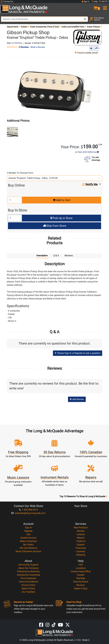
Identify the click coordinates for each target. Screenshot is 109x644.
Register (28, 531)
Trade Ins (81, 541)
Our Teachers (28, 592)
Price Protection (28, 578)
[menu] (104, 7)
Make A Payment (28, 541)
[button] (95, 7)
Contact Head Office (81, 571)
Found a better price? (86, 53)
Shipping (81, 555)
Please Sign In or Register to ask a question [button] (78, 353)
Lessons (81, 534)
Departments (13, 27)
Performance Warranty (28, 571)
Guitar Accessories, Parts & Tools (44, 27)
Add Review (77, 399)
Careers (81, 575)
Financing (81, 548)
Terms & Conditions (28, 582)
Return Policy (28, 588)
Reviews (81, 585)
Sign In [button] (86, 1)
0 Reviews (24, 47)
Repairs (81, 538)
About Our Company (28, 568)
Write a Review (38, 47)
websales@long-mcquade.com (28, 513)
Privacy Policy (28, 585)
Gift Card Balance (28, 548)
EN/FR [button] (103, 1)
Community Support (28, 565)
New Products (81, 528)
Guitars (24, 27)
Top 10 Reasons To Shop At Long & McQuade (83, 496)
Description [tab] (42, 256)
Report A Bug (81, 588)
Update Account (28, 538)
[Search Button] (85, 19)
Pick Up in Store (61, 218)
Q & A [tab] (56, 256)
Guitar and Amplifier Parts (73, 27)
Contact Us (7, 1)
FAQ (81, 565)
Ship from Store (55, 226)
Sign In (28, 528)
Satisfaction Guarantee (28, 575)
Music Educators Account (28, 551)
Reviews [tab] (69, 256)
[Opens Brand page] (87, 38)
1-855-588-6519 (28, 510)
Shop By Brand (81, 582)
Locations (81, 568)
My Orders (28, 545)
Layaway (81, 551)
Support (81, 545)
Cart (28, 534)
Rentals (81, 531)
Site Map (81, 578)
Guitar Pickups (93, 27)
